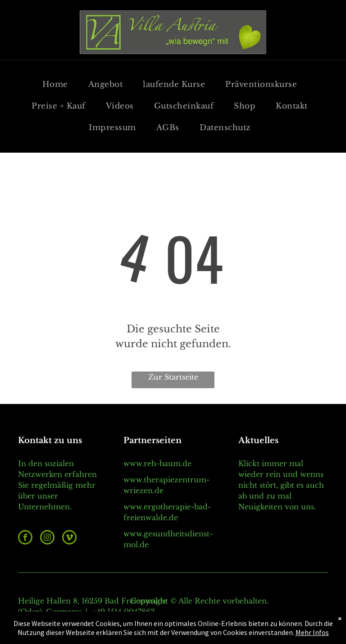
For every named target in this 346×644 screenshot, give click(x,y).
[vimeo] (69, 538)
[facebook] (25, 538)
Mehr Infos (312, 632)
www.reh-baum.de (157, 463)
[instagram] (47, 538)
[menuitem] (59, 85)
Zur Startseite (173, 377)
